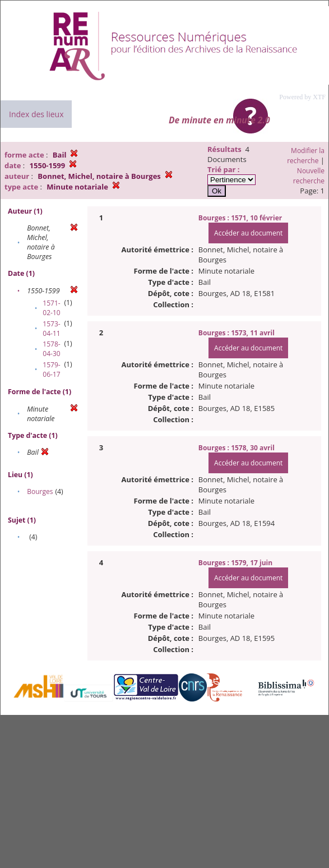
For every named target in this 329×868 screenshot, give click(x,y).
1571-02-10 (51, 308)
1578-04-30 (51, 349)
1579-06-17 (51, 370)
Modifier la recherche (306, 156)
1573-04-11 (51, 329)
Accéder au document (248, 233)
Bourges (40, 491)
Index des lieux (36, 114)
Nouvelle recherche (309, 176)
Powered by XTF (302, 97)
